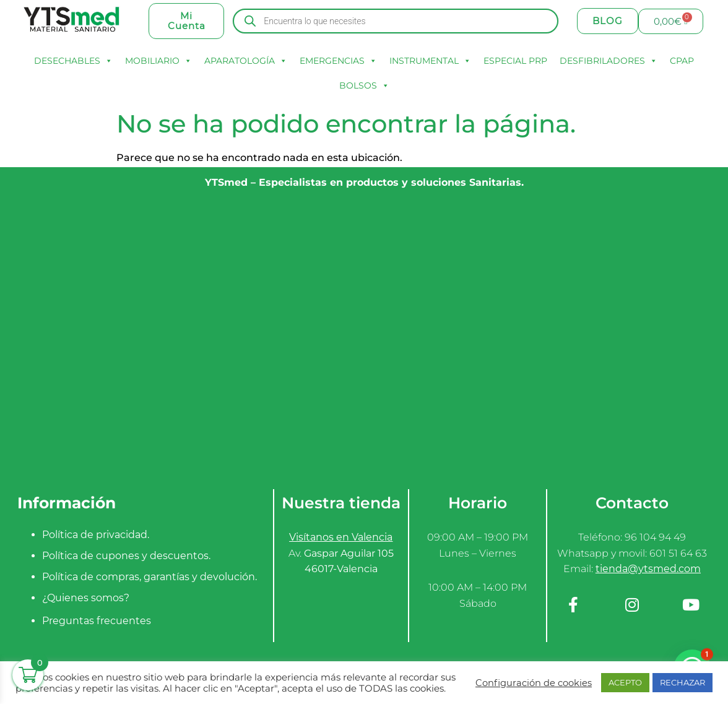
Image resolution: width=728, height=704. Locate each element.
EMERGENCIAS (338, 61)
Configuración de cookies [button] (534, 683)
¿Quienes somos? (86, 598)
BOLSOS (364, 85)
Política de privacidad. (96, 535)
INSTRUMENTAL (430, 61)
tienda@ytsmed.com (648, 569)
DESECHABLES (73, 61)
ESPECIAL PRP (515, 61)
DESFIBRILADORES (609, 61)
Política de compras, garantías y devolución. (149, 577)
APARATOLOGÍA (246, 61)
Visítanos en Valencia (341, 537)
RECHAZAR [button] (682, 682)
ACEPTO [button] (625, 682)
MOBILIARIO (158, 61)
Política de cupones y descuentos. (126, 556)
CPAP (682, 61)
